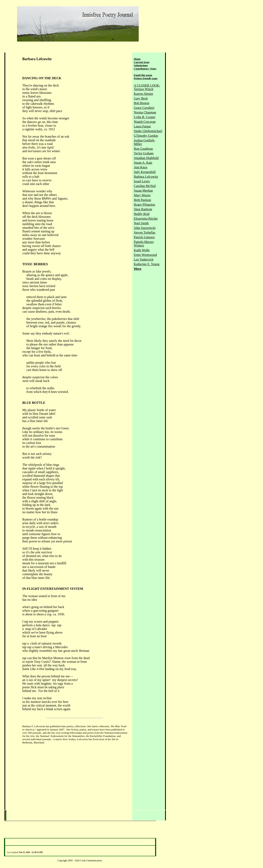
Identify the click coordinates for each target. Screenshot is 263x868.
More (138, 269)
